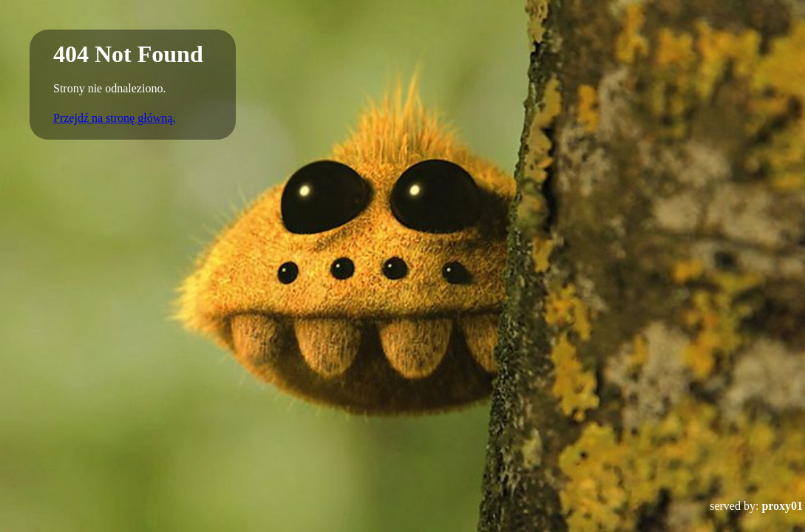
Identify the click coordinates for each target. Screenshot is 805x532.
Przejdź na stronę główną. (114, 118)
